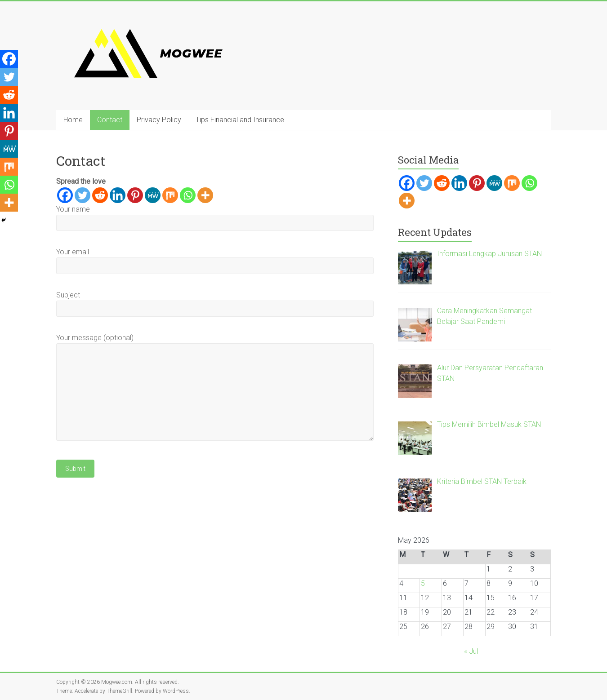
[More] (205, 195)
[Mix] (170, 195)
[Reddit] (100, 195)
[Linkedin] (118, 195)
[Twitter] (83, 195)
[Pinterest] (135, 195)
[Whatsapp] (188, 195)
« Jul (471, 651)
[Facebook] (65, 195)
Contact (110, 120)
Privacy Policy (159, 120)
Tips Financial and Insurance (240, 120)
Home (73, 120)
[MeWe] (153, 195)
